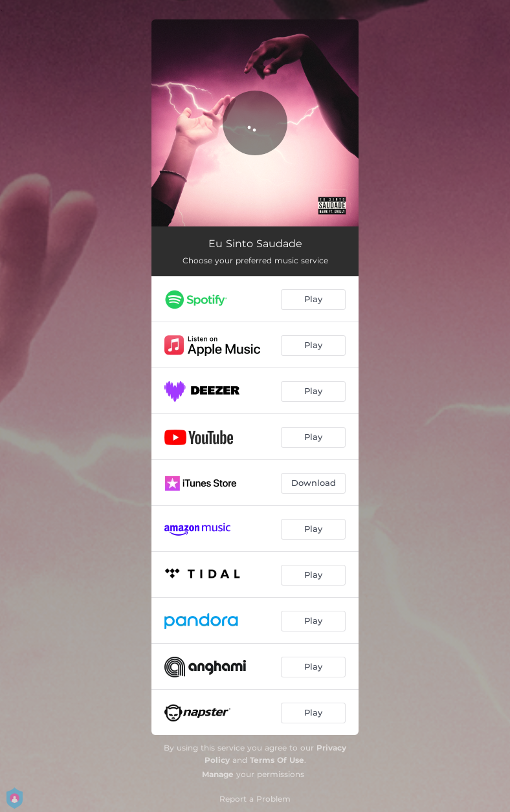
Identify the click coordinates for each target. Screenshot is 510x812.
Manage (218, 774)
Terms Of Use (277, 760)
